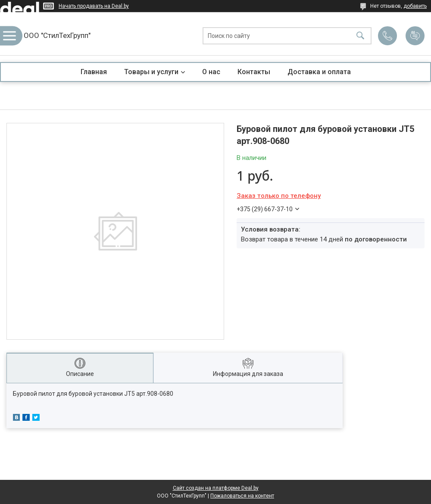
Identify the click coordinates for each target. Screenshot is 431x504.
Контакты (254, 72)
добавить (415, 6)
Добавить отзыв (415, 36)
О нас (211, 72)
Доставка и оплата (319, 72)
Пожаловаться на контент (242, 496)
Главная (94, 72)
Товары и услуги (151, 72)
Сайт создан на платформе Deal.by (216, 488)
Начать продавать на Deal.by (94, 6)
